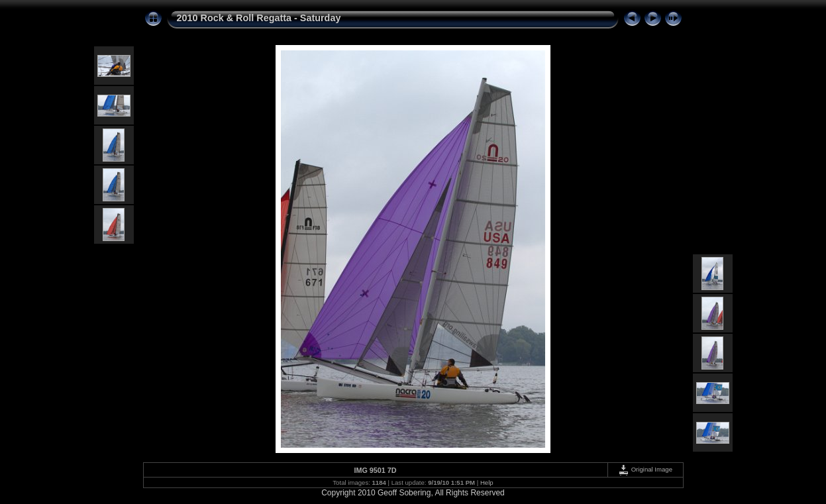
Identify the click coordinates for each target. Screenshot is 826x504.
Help (487, 482)
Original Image (645, 469)
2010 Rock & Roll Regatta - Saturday (259, 18)
